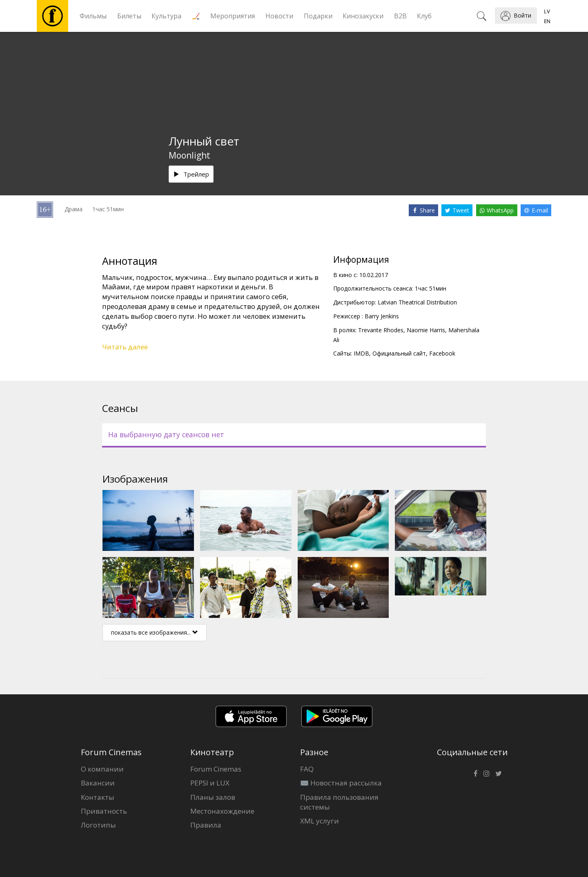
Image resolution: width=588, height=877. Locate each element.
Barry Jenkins (382, 316)
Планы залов (213, 797)
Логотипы (98, 825)
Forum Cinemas (216, 769)
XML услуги (320, 821)
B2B (400, 16)
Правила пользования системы (339, 802)
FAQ (307, 769)
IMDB (361, 353)
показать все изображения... (155, 632)
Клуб (424, 16)
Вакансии (98, 783)
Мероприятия (233, 16)
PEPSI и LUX (210, 783)
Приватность (104, 811)
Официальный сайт (399, 353)
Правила (206, 825)
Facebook (442, 353)
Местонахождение (222, 811)
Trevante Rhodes (381, 330)
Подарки (318, 16)
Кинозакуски (363, 16)
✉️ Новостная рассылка (341, 783)
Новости (279, 16)
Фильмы (93, 16)
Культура (166, 16)
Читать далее (125, 347)
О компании (102, 769)
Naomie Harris (426, 330)
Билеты (129, 16)
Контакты (98, 797)
